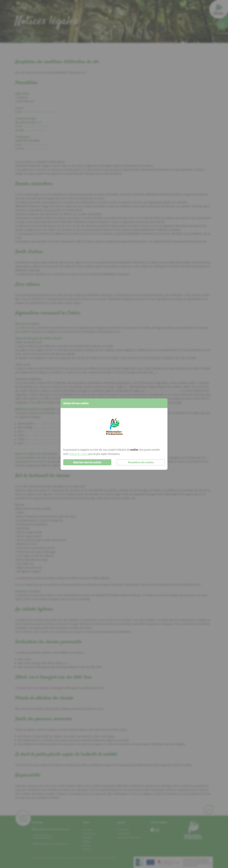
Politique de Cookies (78, 454)
